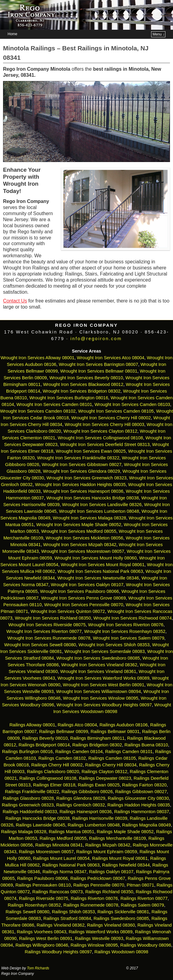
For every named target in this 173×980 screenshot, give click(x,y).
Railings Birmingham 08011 (97, 738)
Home (12, 34)
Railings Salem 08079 (142, 905)
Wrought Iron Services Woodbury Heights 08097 (104, 705)
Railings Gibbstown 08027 (141, 792)
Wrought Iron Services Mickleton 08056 (84, 538)
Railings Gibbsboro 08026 (87, 792)
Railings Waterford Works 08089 (101, 932)
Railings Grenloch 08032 (81, 805)
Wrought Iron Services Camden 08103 (132, 404)
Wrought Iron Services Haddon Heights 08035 (80, 485)
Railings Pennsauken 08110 (43, 885)
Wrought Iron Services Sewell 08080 (40, 645)
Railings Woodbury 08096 (146, 945)
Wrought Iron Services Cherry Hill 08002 (111, 418)
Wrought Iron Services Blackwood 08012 (83, 384)
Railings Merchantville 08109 (118, 838)
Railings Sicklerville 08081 (123, 912)
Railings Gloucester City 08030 (138, 798)
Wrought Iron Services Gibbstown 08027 (81, 465)
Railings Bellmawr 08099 (64, 732)
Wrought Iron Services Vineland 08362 (99, 665)
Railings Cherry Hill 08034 (111, 765)
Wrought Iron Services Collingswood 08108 (100, 438)
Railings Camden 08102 (62, 758)
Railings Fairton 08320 (144, 785)
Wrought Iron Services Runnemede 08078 (49, 638)
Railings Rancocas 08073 (58, 892)
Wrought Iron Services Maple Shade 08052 (79, 525)
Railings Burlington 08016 (27, 752)
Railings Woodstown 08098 (121, 952)
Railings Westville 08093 (99, 938)
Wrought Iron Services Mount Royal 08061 (103, 565)
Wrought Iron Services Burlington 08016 (69, 398)
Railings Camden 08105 (112, 758)
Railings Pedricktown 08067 (98, 878)
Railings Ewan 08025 (99, 785)
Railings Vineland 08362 (61, 925)
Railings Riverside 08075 (44, 898)
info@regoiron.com (96, 339)
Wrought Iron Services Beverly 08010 (86, 378)
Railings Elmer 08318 (54, 785)
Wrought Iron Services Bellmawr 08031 (99, 371)
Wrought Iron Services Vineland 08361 (98, 671)
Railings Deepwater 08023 (105, 778)
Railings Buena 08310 (146, 745)
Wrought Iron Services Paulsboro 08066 (80, 591)
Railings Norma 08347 (64, 872)
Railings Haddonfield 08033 (30, 812)
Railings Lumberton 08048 (94, 825)
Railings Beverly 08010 (45, 738)
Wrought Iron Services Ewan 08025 (91, 451)
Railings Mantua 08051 (72, 832)
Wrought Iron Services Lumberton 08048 (99, 511)
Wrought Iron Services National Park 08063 (100, 571)
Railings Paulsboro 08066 (42, 878)
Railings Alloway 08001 (32, 725)
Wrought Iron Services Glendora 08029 (81, 471)
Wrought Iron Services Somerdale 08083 (105, 651)
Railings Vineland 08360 (111, 925)
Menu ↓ (159, 34)
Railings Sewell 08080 (28, 912)
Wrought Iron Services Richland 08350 (53, 618)
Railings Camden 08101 (129, 752)
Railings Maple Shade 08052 (125, 832)
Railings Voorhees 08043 (41, 932)
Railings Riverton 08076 (94, 898)
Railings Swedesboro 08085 (121, 918)
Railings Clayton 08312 (105, 772)
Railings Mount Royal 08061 (120, 858)
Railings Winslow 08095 (94, 945)
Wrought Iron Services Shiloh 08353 (114, 645)
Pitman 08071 (140, 885)
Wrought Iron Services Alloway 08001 (37, 358)
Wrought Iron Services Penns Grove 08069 (83, 598)
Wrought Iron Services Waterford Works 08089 (104, 678)
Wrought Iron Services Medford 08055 (79, 531)
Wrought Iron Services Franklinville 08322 (78, 458)
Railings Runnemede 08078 (91, 905)
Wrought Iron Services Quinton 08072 (68, 611)
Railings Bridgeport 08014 (44, 745)
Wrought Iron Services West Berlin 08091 (103, 685)
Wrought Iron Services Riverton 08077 (44, 631)
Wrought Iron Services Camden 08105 (116, 411)
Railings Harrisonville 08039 (100, 818)
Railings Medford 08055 (63, 838)
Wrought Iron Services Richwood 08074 (133, 618)
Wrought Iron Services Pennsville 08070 (84, 605)
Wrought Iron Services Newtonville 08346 (98, 578)
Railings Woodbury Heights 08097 (58, 952)
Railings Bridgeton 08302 (97, 745)
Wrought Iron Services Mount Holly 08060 (95, 558)
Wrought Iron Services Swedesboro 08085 (98, 658)
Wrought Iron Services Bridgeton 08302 (82, 391)
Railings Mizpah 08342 (108, 845)
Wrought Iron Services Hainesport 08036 (83, 491)
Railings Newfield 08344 (126, 865)
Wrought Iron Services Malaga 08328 (90, 518)
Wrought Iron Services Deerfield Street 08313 (105, 444)
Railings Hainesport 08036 (86, 812)
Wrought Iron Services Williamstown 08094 (98, 691)
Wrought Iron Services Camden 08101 (54, 404)
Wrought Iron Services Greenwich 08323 (86, 478)
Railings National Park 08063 (71, 865)
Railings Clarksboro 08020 (53, 772)
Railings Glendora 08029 (81, 798)
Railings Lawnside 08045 (41, 825)
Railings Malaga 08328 (24, 832)
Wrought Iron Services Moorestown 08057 (83, 551)
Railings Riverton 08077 (144, 898)
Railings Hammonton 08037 (142, 812)
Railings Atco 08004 (77, 725)
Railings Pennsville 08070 (99, 885)
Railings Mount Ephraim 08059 (107, 852)
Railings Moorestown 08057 (46, 852)
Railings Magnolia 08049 (146, 825)
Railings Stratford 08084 (67, 918)
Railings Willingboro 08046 (42, 945)
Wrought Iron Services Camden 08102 (38, 411)
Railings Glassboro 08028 (29, 798)
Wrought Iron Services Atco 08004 (110, 358)
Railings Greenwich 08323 (28, 805)
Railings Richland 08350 (109, 892)
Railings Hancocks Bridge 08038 (38, 818)
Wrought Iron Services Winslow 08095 (100, 698)
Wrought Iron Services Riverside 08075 (47, 625)
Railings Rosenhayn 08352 (34, 905)
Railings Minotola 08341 (59, 845)
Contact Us (15, 301)
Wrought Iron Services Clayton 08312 (100, 431)
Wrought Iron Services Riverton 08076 (126, 625)
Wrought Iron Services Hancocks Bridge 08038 (93, 498)
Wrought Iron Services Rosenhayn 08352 (125, 631)
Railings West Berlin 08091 (46, 938)
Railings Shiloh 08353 (73, 912)
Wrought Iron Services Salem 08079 (129, 638)
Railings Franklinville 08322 (32, 792)
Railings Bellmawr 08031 (115, 732)
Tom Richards (38, 968)
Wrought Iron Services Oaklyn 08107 (87, 585)
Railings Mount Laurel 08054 (61, 858)
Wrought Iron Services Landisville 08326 (102, 505)
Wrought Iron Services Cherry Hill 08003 (104, 424)
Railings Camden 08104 (79, 752)
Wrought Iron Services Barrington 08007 (98, 364)
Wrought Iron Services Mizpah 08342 (80, 545)
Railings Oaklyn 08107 (111, 872)
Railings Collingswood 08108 (48, 778)
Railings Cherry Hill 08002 (57, 765)
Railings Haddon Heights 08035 (139, 805)
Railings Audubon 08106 (124, 725)
